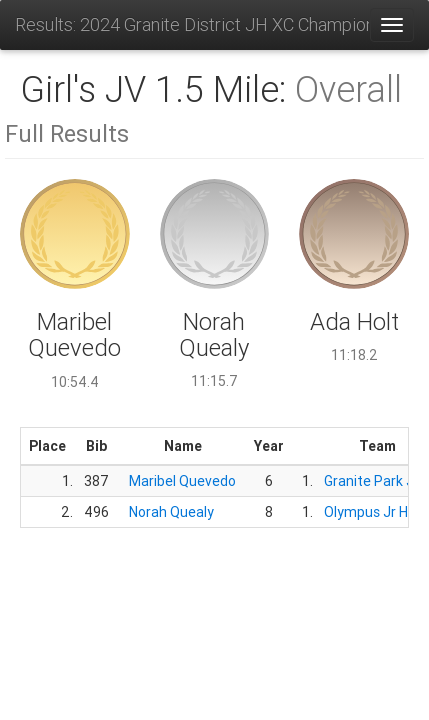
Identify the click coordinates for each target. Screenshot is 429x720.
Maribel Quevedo (182, 481)
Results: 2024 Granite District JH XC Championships (192, 24)
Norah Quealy (171, 512)
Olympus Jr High (375, 512)
